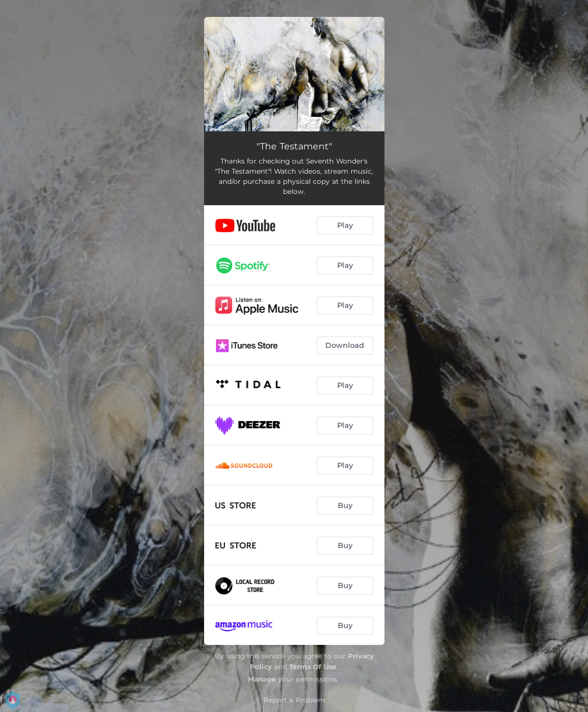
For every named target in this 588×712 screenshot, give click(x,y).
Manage (262, 679)
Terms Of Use (313, 667)
